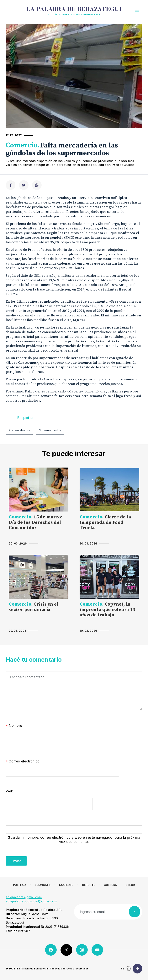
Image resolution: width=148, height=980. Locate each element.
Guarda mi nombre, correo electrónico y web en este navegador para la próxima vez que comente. (74, 840)
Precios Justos (19, 430)
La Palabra (74, 10)
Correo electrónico (23, 761)
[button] (137, 11)
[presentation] (35, 858)
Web (10, 791)
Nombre (14, 726)
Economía (43, 885)
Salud (130, 885)
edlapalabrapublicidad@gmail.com (31, 901)
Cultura (110, 885)
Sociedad (66, 885)
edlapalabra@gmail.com (24, 897)
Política (20, 885)
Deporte (89, 885)
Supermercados (50, 430)
